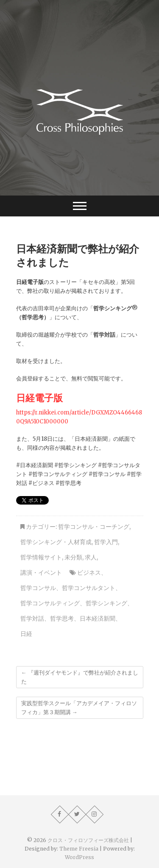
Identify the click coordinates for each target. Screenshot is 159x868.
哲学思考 (62, 618)
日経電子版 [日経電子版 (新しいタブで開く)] (39, 397)
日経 (26, 634)
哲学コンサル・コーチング (94, 527)
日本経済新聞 (98, 618)
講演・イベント (41, 573)
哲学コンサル (38, 588)
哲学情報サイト (41, 557)
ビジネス (89, 573)
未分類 (73, 557)
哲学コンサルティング (50, 603)
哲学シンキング (106, 603)
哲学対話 (32, 618)
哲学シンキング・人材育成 (56, 542)
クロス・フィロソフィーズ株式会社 (88, 840)
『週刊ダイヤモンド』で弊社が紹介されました (80, 677)
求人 (91, 557)
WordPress (79, 857)
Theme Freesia (79, 849)
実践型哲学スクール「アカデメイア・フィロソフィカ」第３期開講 (79, 708)
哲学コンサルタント (89, 588)
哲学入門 (106, 542)
